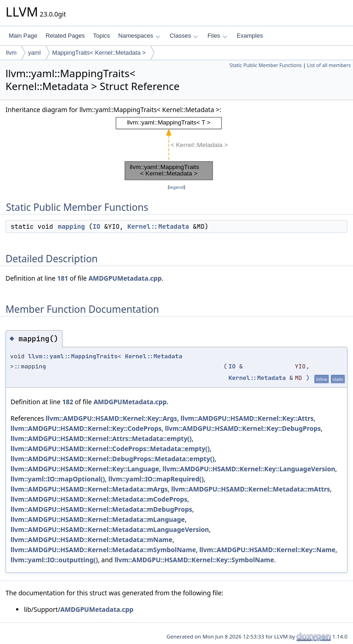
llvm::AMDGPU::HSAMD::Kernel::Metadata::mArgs (89, 489)
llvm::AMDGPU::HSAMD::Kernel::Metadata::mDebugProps (101, 509)
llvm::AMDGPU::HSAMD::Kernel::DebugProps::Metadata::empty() (113, 459)
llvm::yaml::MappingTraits (73, 356)
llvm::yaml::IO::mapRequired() (156, 479)
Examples (250, 36)
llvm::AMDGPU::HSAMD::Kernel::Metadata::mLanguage (98, 519)
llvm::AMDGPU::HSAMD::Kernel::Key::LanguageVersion (249, 469)
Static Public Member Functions (265, 65)
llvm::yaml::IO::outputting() (54, 560)
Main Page (23, 36)
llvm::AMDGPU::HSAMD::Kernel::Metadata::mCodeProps (99, 499)
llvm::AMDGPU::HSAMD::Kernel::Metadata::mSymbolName (103, 550)
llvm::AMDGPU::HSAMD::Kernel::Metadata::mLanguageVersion (110, 529)
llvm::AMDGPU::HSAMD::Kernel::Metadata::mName (91, 539)
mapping (71, 226)
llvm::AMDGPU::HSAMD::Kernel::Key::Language (85, 469)
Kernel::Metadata (158, 226)
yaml (34, 53)
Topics (101, 36)
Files (217, 36)
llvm (11, 53)
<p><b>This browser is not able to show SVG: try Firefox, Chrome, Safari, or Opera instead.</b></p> (177, 149)
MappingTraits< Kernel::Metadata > (99, 53)
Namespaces (139, 36)
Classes (184, 36)
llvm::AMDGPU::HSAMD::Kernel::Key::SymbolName (194, 560)
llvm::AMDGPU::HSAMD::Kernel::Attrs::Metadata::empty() (101, 438)
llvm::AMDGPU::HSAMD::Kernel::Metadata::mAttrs (250, 489)
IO (96, 226)
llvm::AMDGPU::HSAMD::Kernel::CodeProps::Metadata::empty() (110, 449)
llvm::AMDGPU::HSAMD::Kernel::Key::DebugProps (243, 428)
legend (176, 187)
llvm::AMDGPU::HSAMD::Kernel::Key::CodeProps (86, 428)
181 (63, 278)
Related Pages (65, 36)
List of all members (329, 65)
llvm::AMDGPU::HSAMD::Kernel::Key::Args (111, 418)
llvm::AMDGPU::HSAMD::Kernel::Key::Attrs (247, 418)
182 (68, 402)
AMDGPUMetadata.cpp (125, 278)
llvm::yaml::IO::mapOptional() (58, 479)
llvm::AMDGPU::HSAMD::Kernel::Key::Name (268, 550)
